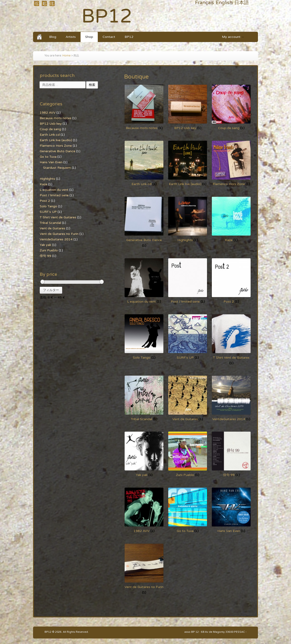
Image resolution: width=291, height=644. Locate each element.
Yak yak (45, 245)
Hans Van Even (51, 162)
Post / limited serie (54, 195)
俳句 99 (45, 256)
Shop (89, 37)
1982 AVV (48, 113)
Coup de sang (50, 129)
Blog (53, 37)
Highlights (47, 179)
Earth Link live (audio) (56, 140)
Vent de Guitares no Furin (59, 234)
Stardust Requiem (57, 168)
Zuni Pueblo (49, 250)
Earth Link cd (50, 135)
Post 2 (45, 201)
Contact (109, 37)
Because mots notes (56, 118)
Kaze (43, 184)
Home (66, 56)
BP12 (107, 16)
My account (231, 38)
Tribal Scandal (50, 223)
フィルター (51, 290)
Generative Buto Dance (57, 151)
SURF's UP (48, 212)
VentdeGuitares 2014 (56, 239)
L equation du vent (54, 190)
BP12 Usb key (51, 124)
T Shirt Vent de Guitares (58, 217)
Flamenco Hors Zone (56, 146)
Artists (71, 37)
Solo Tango (48, 206)
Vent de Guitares (52, 228)
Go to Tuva (48, 157)
